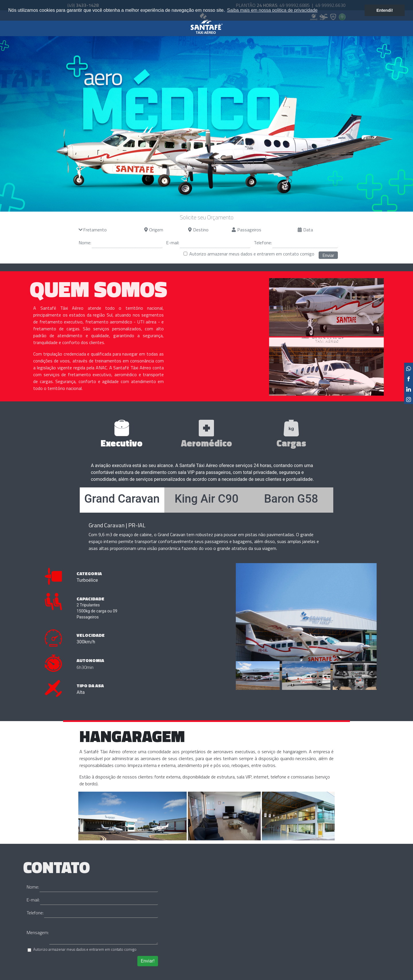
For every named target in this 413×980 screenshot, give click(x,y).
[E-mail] (215, 243)
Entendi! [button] (385, 10)
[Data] (320, 230)
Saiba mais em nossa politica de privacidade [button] (272, 10)
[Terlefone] (305, 243)
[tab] (122, 434)
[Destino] (210, 230)
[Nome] (127, 243)
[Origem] (166, 230)
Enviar (328, 255)
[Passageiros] (265, 230)
